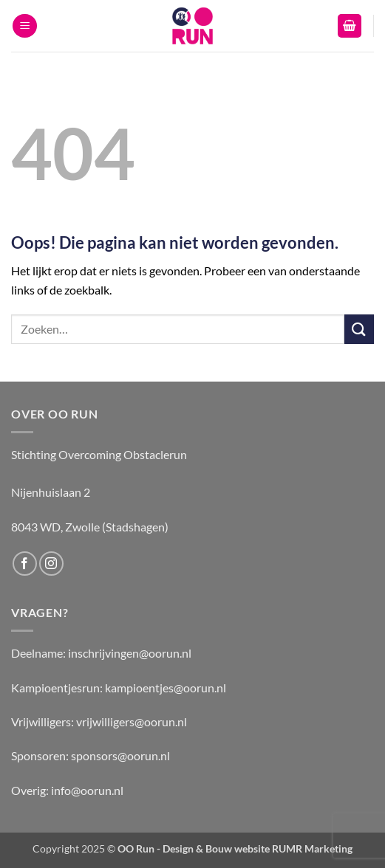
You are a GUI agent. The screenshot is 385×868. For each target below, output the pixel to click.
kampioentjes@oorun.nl (166, 688)
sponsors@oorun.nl (120, 755)
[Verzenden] (359, 329)
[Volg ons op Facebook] (25, 564)
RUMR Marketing (312, 848)
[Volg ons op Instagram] (51, 564)
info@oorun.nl (87, 790)
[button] (25, 26)
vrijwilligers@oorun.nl (132, 721)
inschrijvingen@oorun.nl (130, 653)
